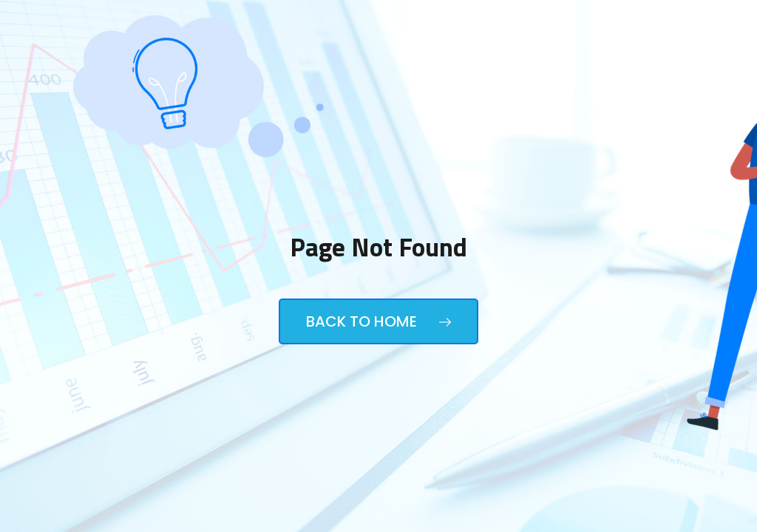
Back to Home (378, 321)
